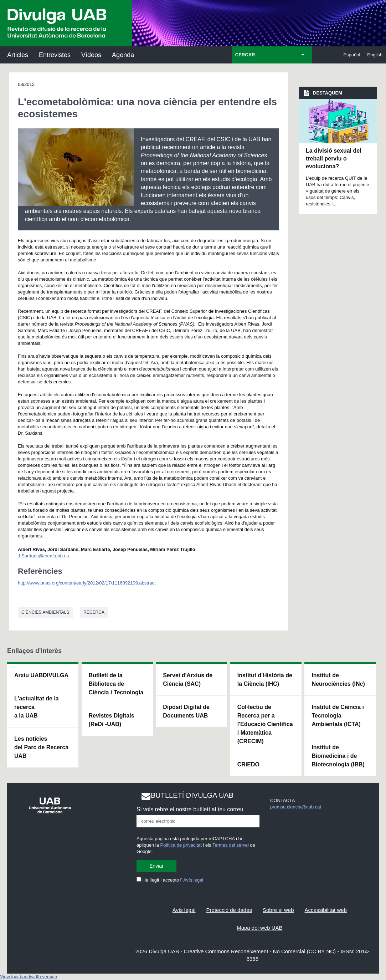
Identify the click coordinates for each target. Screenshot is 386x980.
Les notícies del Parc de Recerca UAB (41, 747)
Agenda (123, 55)
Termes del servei (231, 845)
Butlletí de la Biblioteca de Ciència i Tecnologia (116, 684)
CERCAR (245, 55)
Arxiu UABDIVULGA (41, 675)
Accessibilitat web (326, 910)
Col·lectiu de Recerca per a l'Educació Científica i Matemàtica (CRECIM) (265, 724)
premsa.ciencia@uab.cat (296, 807)
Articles (18, 55)
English (375, 55)
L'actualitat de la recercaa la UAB (37, 707)
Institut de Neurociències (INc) (338, 680)
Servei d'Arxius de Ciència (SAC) (188, 680)
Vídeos (91, 55)
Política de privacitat (181, 845)
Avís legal (193, 880)
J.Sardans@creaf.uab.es (43, 556)
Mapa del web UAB (259, 928)
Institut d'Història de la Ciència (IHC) (265, 680)
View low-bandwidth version (29, 977)
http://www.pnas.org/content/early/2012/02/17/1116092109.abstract (87, 583)
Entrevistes (55, 55)
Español (352, 55)
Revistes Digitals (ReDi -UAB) (112, 720)
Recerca (94, 612)
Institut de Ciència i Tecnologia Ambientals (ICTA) (338, 716)
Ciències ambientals (45, 612)
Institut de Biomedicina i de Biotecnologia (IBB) (338, 756)
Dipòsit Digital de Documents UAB (186, 711)
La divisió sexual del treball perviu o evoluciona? (334, 159)
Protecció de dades (229, 910)
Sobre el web (278, 910)
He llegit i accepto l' (170, 880)
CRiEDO (248, 764)
